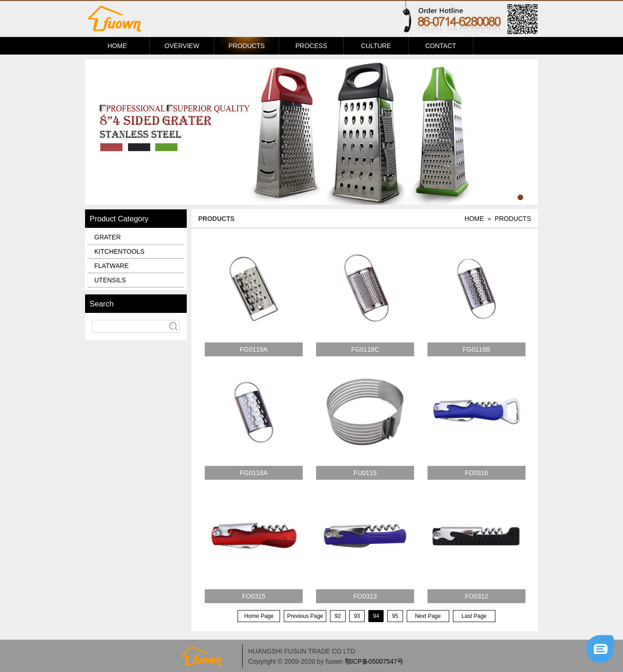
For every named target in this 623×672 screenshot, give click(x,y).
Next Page (428, 616)
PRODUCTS (247, 46)
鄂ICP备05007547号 (374, 661)
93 (357, 616)
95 (395, 616)
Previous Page (305, 616)
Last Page (474, 616)
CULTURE (376, 46)
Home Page (259, 616)
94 (376, 616)
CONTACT (441, 46)
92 (338, 616)
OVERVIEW (182, 46)
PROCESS (311, 46)
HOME (117, 46)
